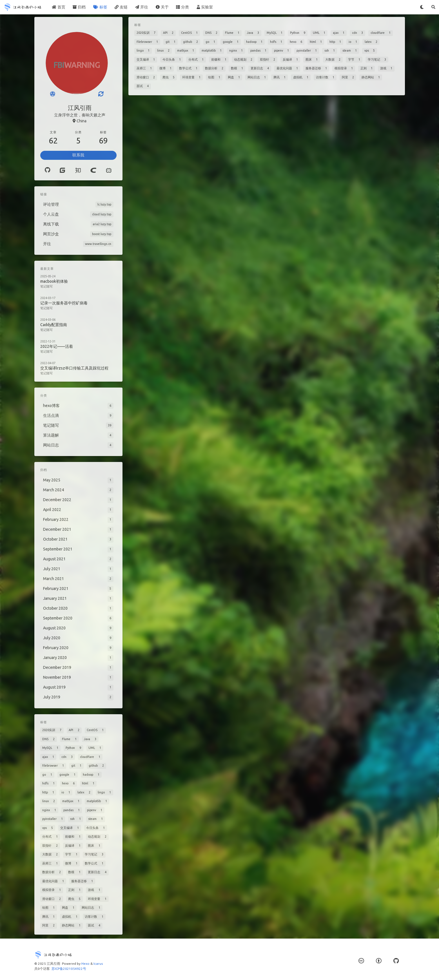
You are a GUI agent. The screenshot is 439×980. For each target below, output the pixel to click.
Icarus (98, 964)
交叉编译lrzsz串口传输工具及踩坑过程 (74, 368)
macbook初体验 (54, 281)
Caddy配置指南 (54, 325)
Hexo (85, 964)
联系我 (78, 155)
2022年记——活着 (57, 346)
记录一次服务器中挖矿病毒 (64, 303)
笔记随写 (46, 286)
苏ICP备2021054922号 (69, 969)
